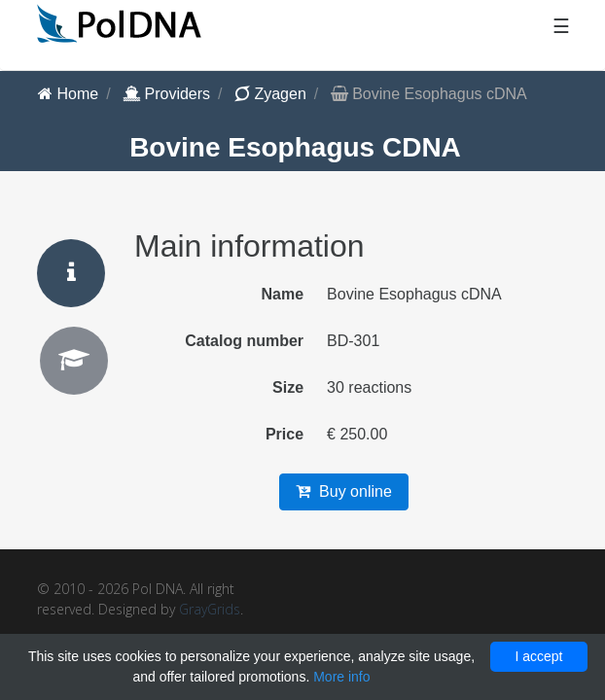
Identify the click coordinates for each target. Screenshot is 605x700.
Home (68, 94)
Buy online (344, 491)
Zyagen (270, 94)
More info (341, 677)
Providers (166, 94)
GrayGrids (210, 609)
